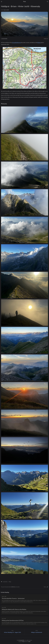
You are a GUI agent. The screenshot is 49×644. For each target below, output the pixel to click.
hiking (10, 582)
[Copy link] (47, 587)
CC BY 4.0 (13, 587)
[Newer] (37, 632)
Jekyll (29, 642)
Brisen (39, 43)
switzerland (5, 582)
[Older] (12, 632)
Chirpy (23, 642)
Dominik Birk (5, 39)
